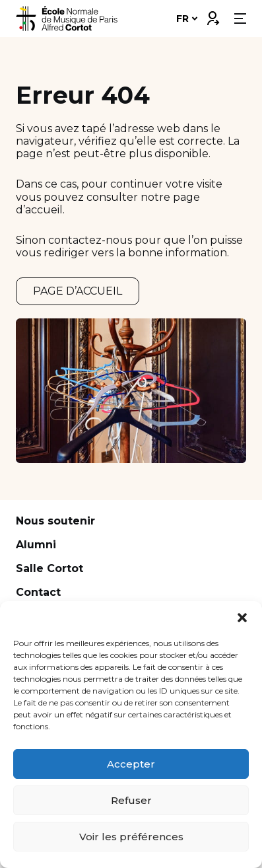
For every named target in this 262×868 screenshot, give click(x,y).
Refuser (131, 800)
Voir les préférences (131, 837)
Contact (38, 592)
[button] (242, 618)
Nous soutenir (55, 521)
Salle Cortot (49, 568)
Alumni (36, 545)
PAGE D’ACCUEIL (78, 291)
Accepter (131, 764)
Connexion (213, 15)
